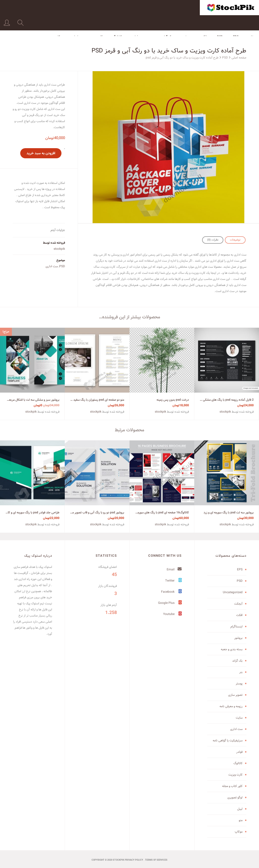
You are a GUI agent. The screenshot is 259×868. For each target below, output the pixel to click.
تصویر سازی (235, 695)
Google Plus (170, 603)
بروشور (186, 22)
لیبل (75, 22)
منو (241, 820)
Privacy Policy (134, 860)
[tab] (235, 240)
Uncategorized (233, 592)
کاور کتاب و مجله (232, 786)
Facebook (171, 592)
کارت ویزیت (95, 22)
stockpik (59, 249)
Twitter (173, 581)
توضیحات (235, 240)
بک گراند (167, 22)
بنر (150, 22)
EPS (236, 22)
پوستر (239, 683)
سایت (239, 718)
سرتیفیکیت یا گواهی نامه (228, 740)
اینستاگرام (236, 626)
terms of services (156, 860)
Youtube (172, 614)
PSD (220, 22)
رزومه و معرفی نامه (231, 706)
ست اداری (52, 266)
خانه (251, 22)
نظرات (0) (213, 240)
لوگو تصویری (235, 797)
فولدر (135, 22)
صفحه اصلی (239, 58)
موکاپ (59, 22)
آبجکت (238, 604)
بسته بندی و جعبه (232, 649)
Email (174, 570)
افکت (204, 22)
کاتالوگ (117, 22)
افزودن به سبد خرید (41, 153)
